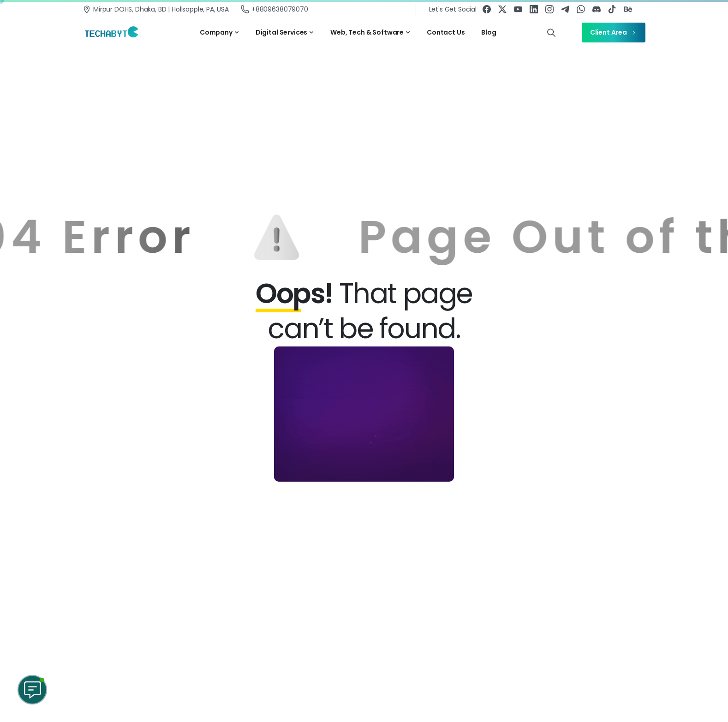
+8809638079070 (274, 9)
